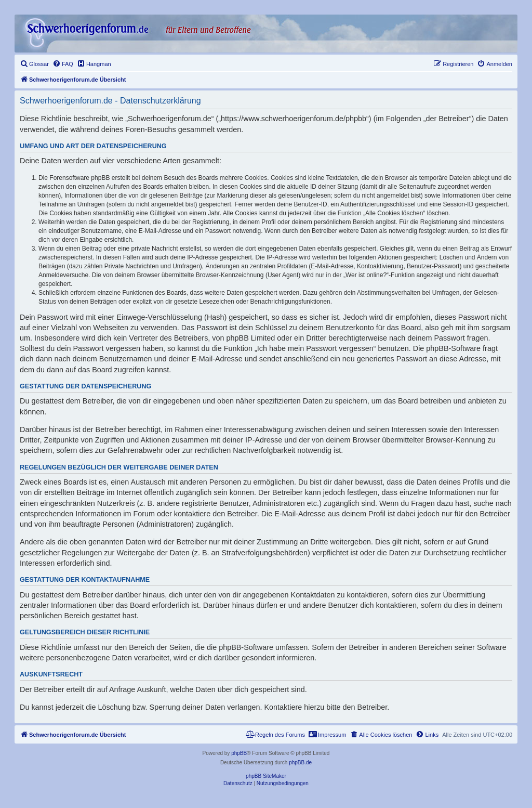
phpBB (239, 753)
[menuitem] (34, 64)
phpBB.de (300, 763)
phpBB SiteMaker (266, 776)
